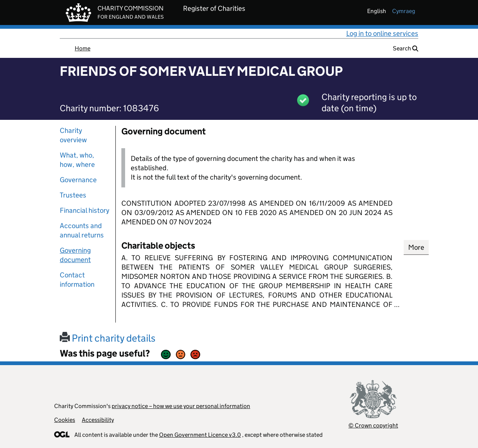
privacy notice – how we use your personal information (181, 406)
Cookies (65, 420)
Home (83, 48)
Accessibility (98, 420)
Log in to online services (382, 33)
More (416, 247)
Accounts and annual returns (82, 230)
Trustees (73, 195)
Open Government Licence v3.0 (200, 435)
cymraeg (404, 11)
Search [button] (406, 48)
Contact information (77, 280)
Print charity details (108, 338)
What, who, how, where (77, 160)
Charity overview (73, 135)
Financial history (85, 210)
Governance (78, 180)
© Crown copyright (373, 425)
